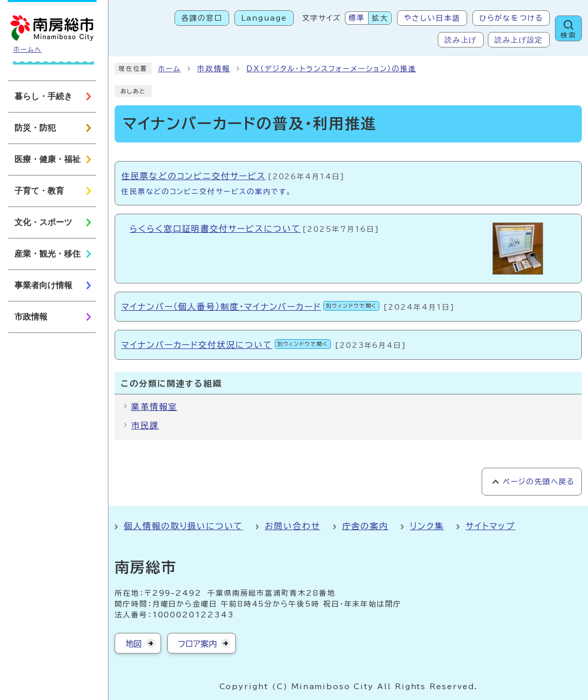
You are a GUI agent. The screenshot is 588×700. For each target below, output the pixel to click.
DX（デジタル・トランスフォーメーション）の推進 (331, 69)
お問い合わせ (293, 526)
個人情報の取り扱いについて (184, 526)
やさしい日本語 (432, 18)
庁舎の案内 (365, 526)
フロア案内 (197, 644)
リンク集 (427, 526)
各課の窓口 (202, 18)
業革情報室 (154, 407)
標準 (357, 18)
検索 (568, 35)
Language (264, 18)
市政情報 (214, 69)
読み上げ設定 (519, 40)
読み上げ (461, 40)
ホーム (169, 69)
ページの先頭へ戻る (539, 482)
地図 (134, 644)
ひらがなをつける (511, 18)
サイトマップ (491, 526)
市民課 (145, 425)
